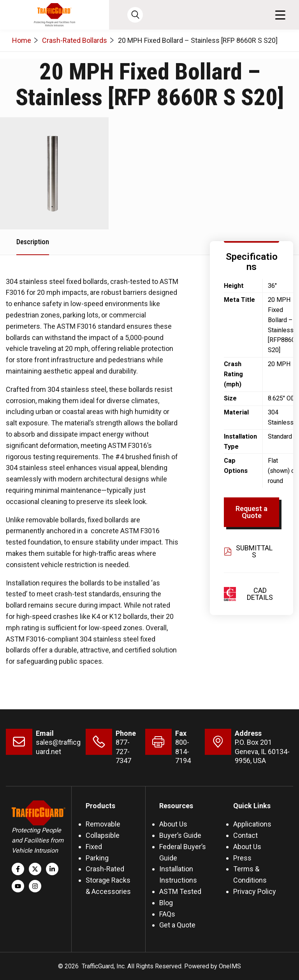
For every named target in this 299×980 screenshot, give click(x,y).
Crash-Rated (105, 869)
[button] (280, 15)
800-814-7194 (183, 751)
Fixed (94, 847)
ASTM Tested (180, 891)
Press (242, 858)
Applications (252, 824)
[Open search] (135, 15)
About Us (173, 824)
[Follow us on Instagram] (35, 886)
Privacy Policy (255, 891)
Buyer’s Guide (180, 835)
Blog (166, 903)
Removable (103, 824)
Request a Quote (252, 512)
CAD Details (260, 594)
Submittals (248, 551)
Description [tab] (33, 242)
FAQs (167, 914)
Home (22, 40)
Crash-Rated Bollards (75, 40)
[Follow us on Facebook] (18, 869)
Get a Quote (177, 925)
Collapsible (103, 835)
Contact (245, 835)
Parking (97, 858)
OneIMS (230, 966)
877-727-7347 (123, 751)
